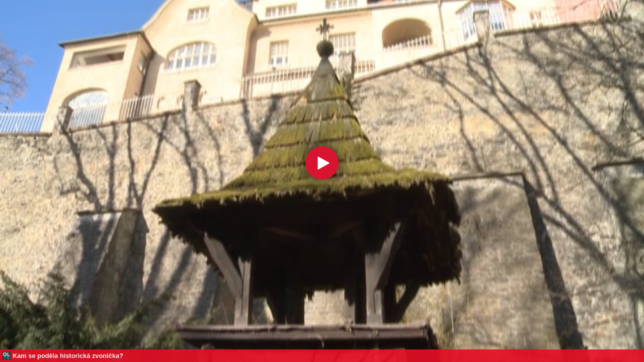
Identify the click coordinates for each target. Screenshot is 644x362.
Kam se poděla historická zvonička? (68, 356)
